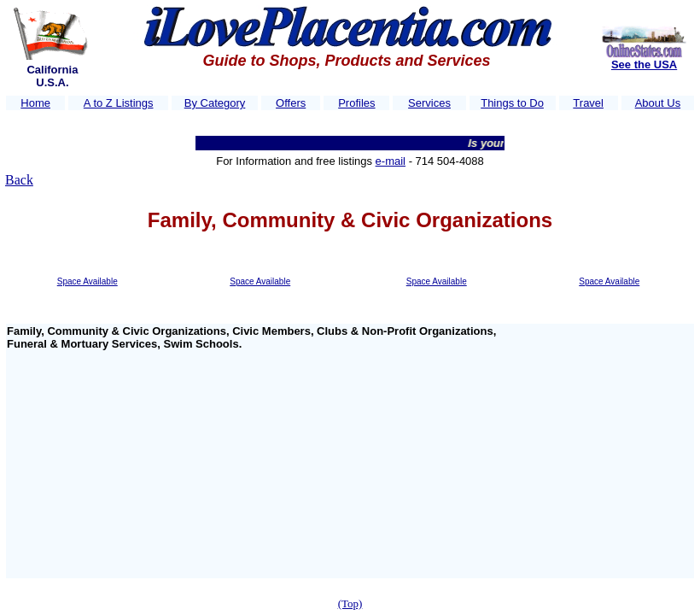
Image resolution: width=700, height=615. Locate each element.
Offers (291, 103)
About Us (658, 103)
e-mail (391, 161)
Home (35, 103)
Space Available (87, 281)
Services (429, 103)
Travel (588, 103)
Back (19, 180)
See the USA (644, 64)
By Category (215, 103)
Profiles (356, 103)
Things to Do (512, 103)
